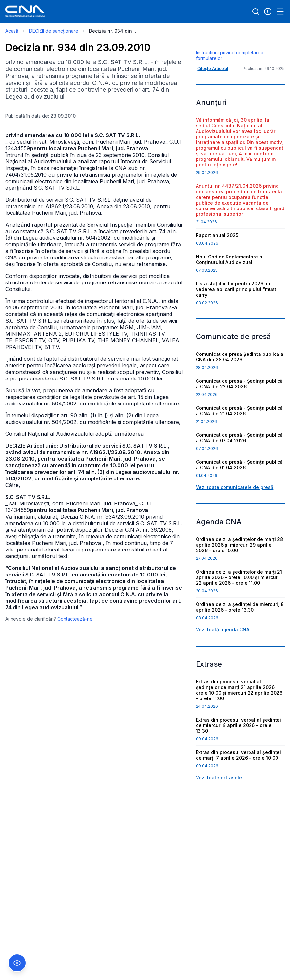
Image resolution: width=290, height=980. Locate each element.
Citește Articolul (213, 102)
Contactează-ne (75, 619)
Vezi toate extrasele (219, 811)
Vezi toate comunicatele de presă (235, 521)
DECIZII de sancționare (54, 31)
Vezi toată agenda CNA (223, 663)
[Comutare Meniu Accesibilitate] (17, 963)
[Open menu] (280, 12)
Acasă (12, 31)
